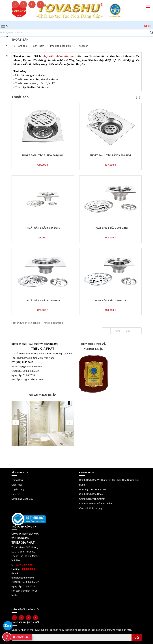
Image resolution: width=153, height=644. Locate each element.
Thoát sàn (83, 46)
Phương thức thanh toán (93, 489)
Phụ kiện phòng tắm (61, 46)
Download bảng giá (22, 499)
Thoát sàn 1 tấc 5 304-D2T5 (43, 228)
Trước (117, 331)
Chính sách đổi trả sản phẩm (96, 504)
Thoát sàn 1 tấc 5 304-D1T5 (43, 301)
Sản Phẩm (39, 46)
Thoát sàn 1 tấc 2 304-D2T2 (110, 228)
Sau (128, 331)
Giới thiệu (17, 485)
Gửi (137, 638)
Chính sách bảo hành (91, 494)
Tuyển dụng (18, 489)
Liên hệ (16, 494)
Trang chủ (21, 46)
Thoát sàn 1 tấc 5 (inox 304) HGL (43, 155)
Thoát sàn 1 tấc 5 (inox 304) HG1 (110, 155)
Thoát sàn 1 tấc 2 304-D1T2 (110, 301)
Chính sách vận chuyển (92, 499)
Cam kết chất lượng (91, 508)
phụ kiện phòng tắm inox (59, 56)
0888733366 (21, 637)
